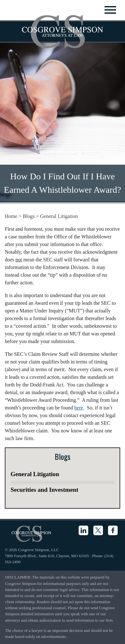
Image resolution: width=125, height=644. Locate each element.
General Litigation (59, 216)
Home (11, 216)
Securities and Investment (44, 490)
